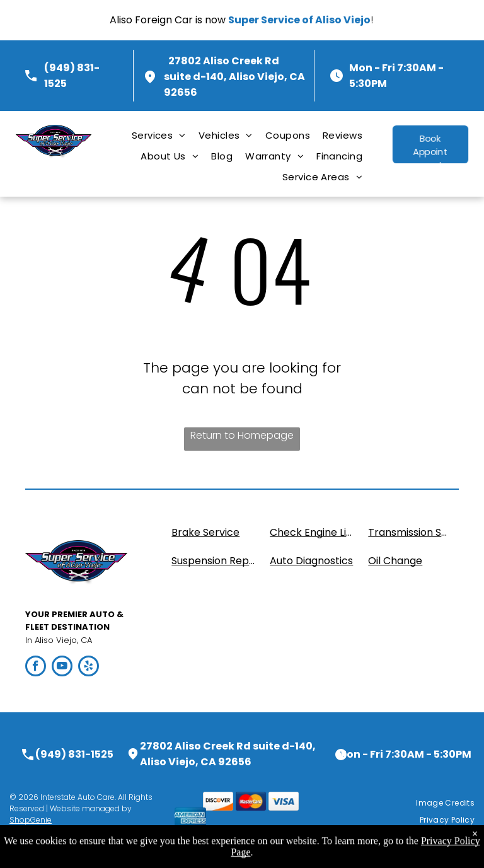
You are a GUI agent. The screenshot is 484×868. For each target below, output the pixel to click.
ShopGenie (31, 820)
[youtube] (62, 668)
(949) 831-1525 (74, 754)
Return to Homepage (242, 435)
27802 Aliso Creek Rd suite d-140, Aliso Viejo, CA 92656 (234, 77)
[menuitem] (159, 135)
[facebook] (36, 668)
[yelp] (89, 668)
